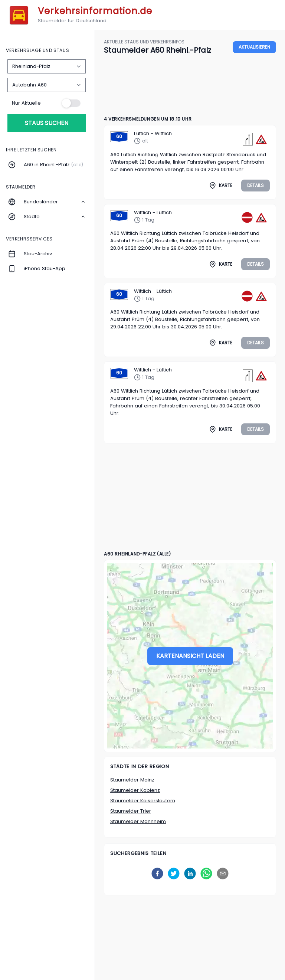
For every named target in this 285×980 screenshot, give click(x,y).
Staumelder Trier (131, 811)
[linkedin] (190, 874)
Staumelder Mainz (132, 780)
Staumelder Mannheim (138, 821)
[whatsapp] (206, 874)
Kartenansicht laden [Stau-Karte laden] (190, 656)
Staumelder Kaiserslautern (143, 801)
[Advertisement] (190, 83)
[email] (223, 874)
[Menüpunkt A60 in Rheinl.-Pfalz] (47, 165)
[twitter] (174, 874)
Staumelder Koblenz (135, 790)
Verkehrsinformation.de (95, 11)
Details (255, 185)
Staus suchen (47, 123)
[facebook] (157, 874)
